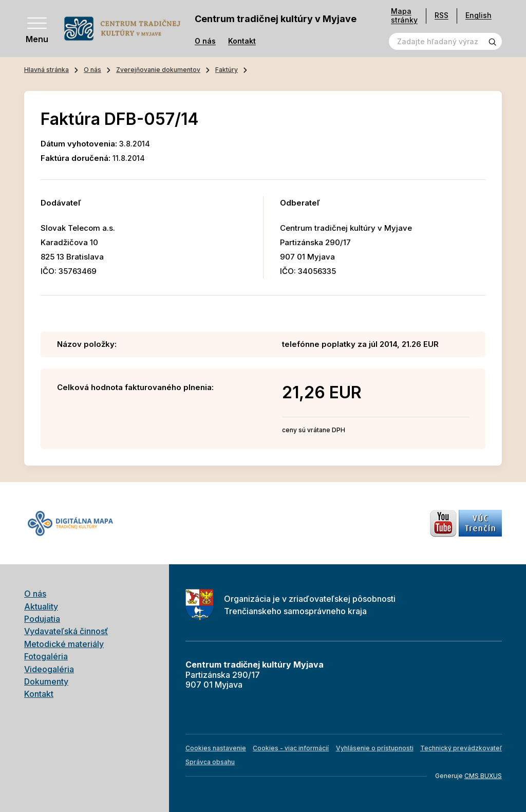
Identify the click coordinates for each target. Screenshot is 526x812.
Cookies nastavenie (216, 748)
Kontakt (242, 41)
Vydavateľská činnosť (66, 631)
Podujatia (42, 619)
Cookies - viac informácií (291, 748)
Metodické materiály (64, 644)
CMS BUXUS (483, 776)
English (478, 15)
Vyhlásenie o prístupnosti (375, 748)
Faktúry (227, 70)
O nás (205, 41)
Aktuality (41, 606)
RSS (442, 15)
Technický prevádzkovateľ (461, 748)
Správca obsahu (210, 762)
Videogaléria (49, 669)
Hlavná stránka (46, 70)
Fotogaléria (46, 656)
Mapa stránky (404, 16)
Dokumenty (46, 681)
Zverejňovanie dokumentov (158, 70)
